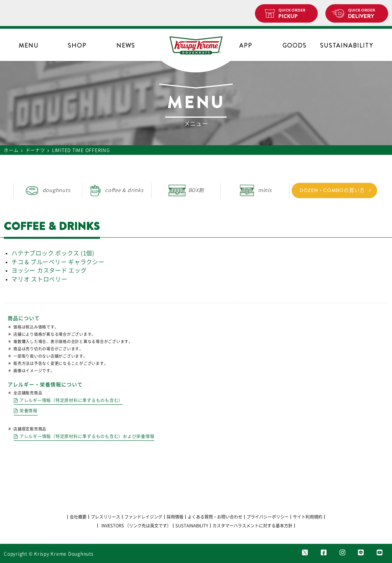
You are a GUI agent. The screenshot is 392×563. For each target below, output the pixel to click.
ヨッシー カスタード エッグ (49, 270)
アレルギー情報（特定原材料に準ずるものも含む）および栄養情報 (87, 436)
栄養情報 (29, 411)
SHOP (77, 45)
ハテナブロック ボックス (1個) (53, 253)
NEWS (126, 45)
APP (246, 45)
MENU (29, 45)
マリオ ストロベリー (39, 279)
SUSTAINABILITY (343, 45)
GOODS (295, 45)
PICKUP (295, 14)
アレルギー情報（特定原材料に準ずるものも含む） (71, 400)
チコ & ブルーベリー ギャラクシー (58, 262)
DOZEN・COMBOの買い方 (332, 190)
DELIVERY (365, 14)
